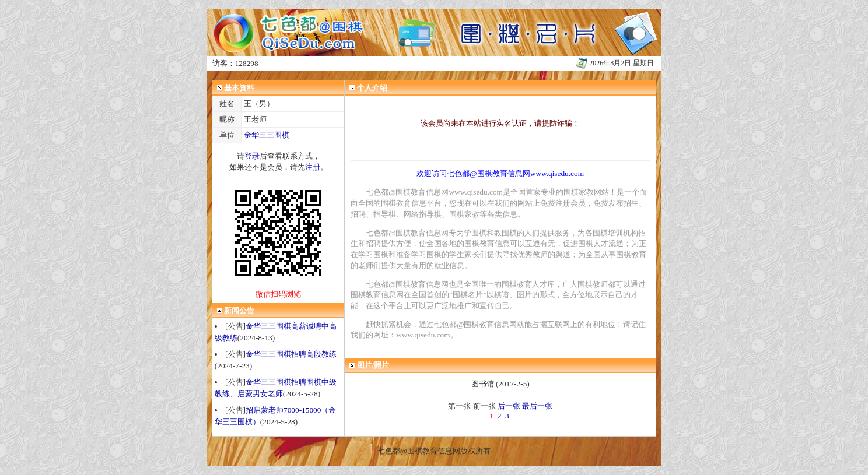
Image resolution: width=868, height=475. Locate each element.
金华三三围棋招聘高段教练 (291, 354)
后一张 (509, 406)
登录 (252, 156)
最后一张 (537, 406)
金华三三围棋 (267, 135)
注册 (313, 167)
